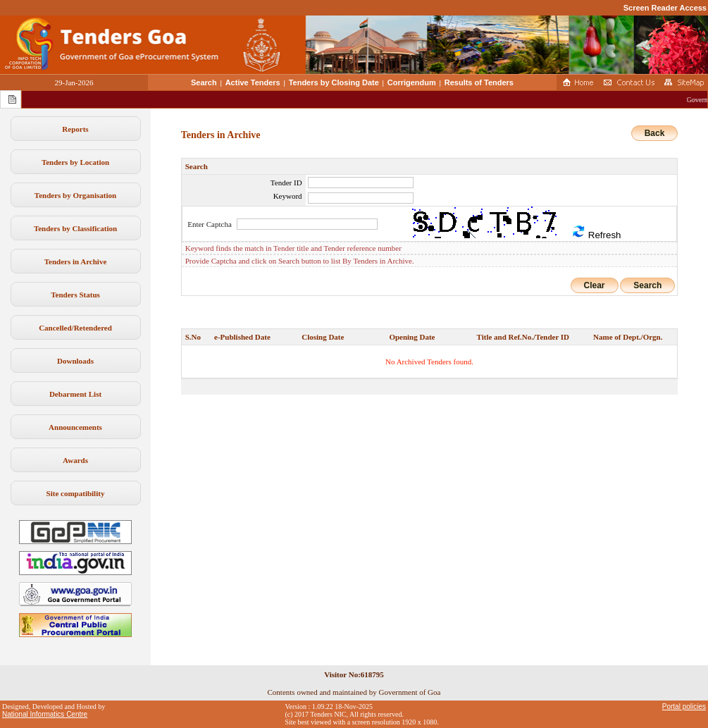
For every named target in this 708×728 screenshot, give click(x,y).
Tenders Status (75, 295)
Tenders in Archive (76, 261)
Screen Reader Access (665, 8)
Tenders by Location (75, 162)
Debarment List (75, 394)
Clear (595, 285)
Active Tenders (253, 82)
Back (655, 133)
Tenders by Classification (75, 228)
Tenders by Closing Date (334, 82)
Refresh (596, 232)
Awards (75, 460)
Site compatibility (76, 493)
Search (204, 82)
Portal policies (684, 707)
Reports (75, 129)
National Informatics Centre (45, 714)
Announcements (75, 427)
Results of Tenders (479, 82)
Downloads (75, 361)
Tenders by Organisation (75, 195)
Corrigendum (412, 82)
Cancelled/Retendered (75, 328)
